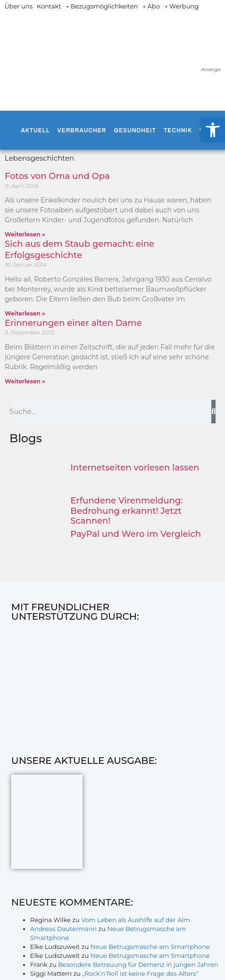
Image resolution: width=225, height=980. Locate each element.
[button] (213, 130)
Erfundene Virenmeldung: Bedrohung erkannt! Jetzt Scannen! (126, 511)
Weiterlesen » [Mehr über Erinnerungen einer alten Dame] (25, 381)
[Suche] (213, 412)
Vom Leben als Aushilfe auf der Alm (136, 920)
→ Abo (151, 6)
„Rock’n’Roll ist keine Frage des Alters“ (140, 973)
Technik (178, 130)
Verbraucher (82, 130)
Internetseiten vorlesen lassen (135, 468)
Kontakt (49, 6)
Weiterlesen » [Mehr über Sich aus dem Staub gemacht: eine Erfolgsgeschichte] (25, 313)
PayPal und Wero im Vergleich (136, 534)
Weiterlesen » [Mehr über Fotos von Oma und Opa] (25, 234)
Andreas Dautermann (63, 929)
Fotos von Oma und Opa (57, 176)
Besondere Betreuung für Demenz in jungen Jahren (138, 964)
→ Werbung (181, 6)
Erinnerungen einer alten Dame (73, 323)
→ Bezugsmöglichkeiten (102, 6)
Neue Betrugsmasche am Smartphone (150, 947)
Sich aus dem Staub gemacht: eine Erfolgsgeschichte (79, 249)
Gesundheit (135, 130)
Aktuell (35, 130)
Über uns (19, 6)
